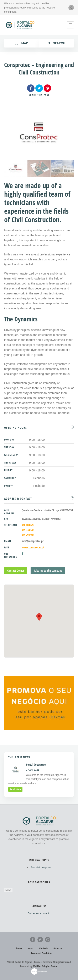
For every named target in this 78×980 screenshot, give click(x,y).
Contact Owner (16, 571)
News (8, 890)
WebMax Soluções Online (45, 966)
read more (15, 789)
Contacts (43, 948)
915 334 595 (28, 530)
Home (19, 948)
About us (58, 948)
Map (21, 43)
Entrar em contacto (39, 913)
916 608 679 (28, 525)
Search (56, 43)
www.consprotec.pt (33, 547)
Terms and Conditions (42, 953)
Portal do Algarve (41, 867)
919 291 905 (28, 535)
